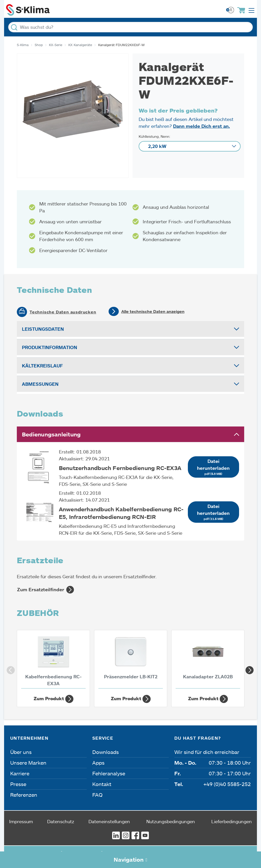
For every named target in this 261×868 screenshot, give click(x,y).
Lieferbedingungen (232, 821)
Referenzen (24, 795)
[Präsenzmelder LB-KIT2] (131, 661)
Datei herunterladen (213, 467)
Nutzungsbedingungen (171, 821)
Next (248, 669)
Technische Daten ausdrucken (63, 312)
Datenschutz (61, 821)
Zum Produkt (54, 699)
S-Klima (23, 45)
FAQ (97, 795)
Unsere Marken (28, 763)
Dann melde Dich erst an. (201, 126)
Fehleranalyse (109, 773)
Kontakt (102, 784)
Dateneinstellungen (109, 821)
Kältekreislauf (42, 366)
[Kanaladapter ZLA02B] (208, 661)
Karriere (20, 773)
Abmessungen (40, 384)
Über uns (21, 752)
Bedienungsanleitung (51, 434)
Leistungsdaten (43, 329)
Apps (98, 763)
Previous (9, 669)
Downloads (106, 752)
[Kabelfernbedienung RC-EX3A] (53, 661)
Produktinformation (50, 347)
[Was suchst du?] (130, 27)
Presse (18, 784)
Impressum (21, 821)
